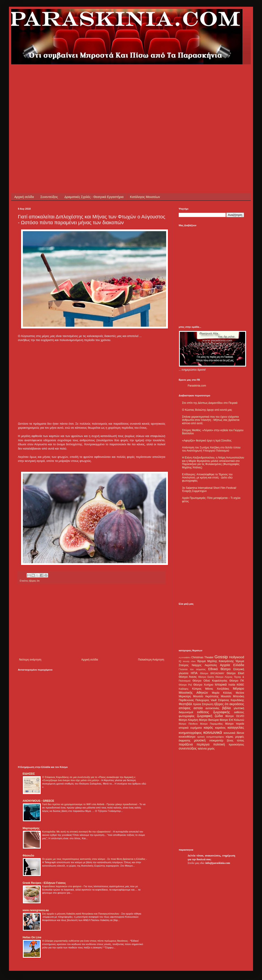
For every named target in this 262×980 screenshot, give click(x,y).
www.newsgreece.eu (36, 910)
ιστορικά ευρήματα (190, 728)
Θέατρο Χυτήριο (203, 685)
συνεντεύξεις (188, 748)
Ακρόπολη (211, 665)
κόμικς (230, 737)
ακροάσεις (237, 704)
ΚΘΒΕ (240, 685)
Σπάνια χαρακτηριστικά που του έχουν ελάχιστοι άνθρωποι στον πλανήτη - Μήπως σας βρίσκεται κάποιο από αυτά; (211, 420)
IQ (180, 661)
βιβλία (226, 708)
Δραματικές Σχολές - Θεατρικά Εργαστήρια (94, 197)
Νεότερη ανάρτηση (30, 660)
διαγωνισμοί (186, 712)
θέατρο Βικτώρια (209, 720)
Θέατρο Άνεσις (188, 677)
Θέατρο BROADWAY (212, 673)
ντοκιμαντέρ (216, 741)
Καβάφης (184, 689)
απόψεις (185, 708)
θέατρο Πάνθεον (188, 724)
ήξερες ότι (221, 704)
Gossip (221, 657)
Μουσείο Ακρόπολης (206, 696)
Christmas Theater (202, 657)
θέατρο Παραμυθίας (212, 724)
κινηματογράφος (190, 733)
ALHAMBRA (185, 657)
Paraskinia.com (197, 386)
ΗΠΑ (194, 673)
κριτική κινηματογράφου (211, 737)
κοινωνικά (213, 732)
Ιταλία (232, 685)
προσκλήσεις (236, 745)
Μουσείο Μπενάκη (232, 696)
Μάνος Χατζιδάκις (217, 689)
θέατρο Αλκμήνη (188, 720)
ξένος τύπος (235, 741)
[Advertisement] (42, 106)
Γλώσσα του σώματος (192, 669)
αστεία (198, 708)
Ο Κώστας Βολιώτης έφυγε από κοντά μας (207, 410)
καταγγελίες (236, 728)
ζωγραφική (205, 716)
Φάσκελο (28, 856)
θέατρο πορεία (235, 724)
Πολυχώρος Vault (206, 700)
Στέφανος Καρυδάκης (231, 700)
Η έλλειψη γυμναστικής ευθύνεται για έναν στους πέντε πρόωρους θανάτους (85, 941)
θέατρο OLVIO (235, 716)
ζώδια (219, 716)
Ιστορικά (221, 684)
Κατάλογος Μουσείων (145, 197)
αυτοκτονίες (213, 708)
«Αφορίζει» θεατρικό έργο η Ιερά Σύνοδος (207, 441)
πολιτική (219, 744)
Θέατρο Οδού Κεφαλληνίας (210, 681)
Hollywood (237, 657)
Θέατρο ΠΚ (237, 681)
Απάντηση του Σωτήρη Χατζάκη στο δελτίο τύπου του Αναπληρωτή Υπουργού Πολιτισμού (211, 449)
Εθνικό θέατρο (219, 669)
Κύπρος (197, 689)
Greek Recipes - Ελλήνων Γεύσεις (44, 883)
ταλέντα (202, 749)
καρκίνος (220, 728)
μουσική (200, 740)
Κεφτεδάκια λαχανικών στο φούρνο (62, 886)
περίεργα (203, 744)
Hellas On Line (32, 937)
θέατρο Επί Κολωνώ (232, 720)
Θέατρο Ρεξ (185, 685)
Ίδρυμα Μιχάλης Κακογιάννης (215, 661)
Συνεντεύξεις (49, 197)
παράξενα (186, 744)
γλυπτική (239, 708)
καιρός (208, 728)
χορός (211, 749)
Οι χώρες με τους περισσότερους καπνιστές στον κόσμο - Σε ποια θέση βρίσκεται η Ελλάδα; (94, 859)
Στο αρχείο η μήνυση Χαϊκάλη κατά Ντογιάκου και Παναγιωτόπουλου (81, 914)
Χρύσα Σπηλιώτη (203, 704)
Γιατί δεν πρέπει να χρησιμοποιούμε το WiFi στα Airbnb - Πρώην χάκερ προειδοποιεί (90, 804)
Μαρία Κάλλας (222, 693)
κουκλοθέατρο (187, 737)
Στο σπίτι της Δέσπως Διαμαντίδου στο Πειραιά (210, 403)
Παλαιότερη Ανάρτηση (151, 660)
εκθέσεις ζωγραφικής (214, 712)
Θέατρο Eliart (235, 673)
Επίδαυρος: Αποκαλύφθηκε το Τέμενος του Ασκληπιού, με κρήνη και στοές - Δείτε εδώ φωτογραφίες (207, 478)
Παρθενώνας (186, 700)
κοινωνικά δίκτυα (234, 733)
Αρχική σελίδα (24, 197)
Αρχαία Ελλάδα (232, 665)
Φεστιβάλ (185, 704)
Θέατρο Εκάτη (206, 677)
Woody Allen (189, 661)
